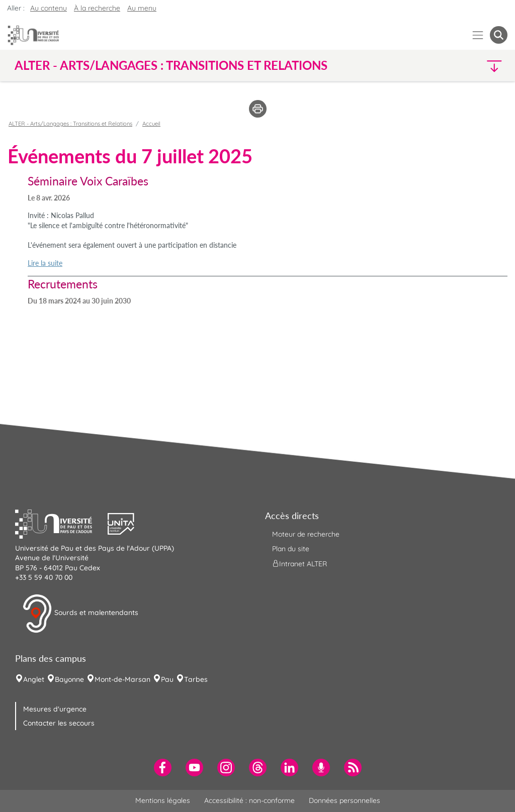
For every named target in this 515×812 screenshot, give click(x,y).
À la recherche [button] (97, 8)
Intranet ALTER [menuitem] (299, 564)
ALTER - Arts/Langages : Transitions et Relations (70, 124)
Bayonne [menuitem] (69, 679)
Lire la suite (45, 263)
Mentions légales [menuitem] (163, 800)
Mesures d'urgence (55, 709)
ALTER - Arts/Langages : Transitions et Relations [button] (171, 65)
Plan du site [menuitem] (291, 549)
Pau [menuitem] (167, 679)
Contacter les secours (59, 723)
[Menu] (478, 35)
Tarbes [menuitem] (196, 679)
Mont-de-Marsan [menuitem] (122, 679)
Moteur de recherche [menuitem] (306, 534)
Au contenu (49, 8)
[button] (448, 66)
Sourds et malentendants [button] (80, 614)
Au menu (142, 8)
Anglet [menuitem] (34, 679)
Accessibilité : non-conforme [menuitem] (249, 800)
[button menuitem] (499, 35)
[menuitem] (163, 768)
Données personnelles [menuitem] (345, 800)
